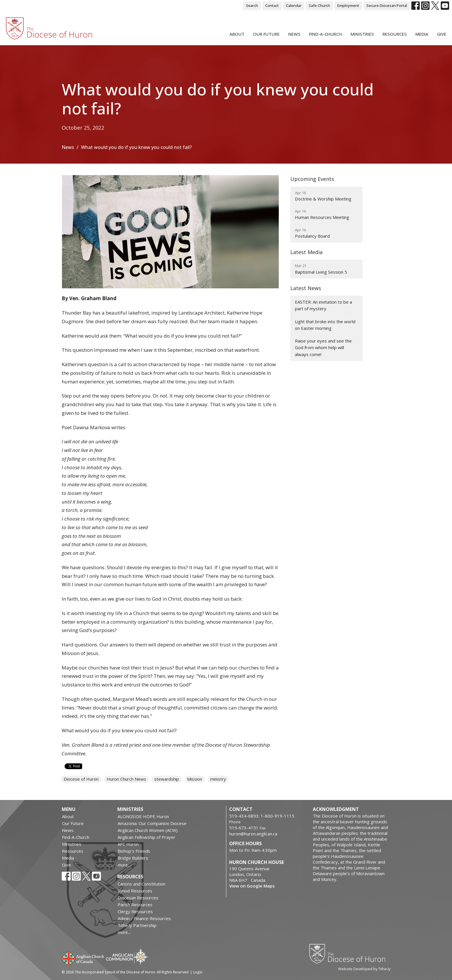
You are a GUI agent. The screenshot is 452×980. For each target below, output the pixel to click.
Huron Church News (126, 779)
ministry (218, 779)
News (294, 34)
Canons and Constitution (142, 884)
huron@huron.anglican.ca (253, 834)
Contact (272, 5)
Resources (395, 34)
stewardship (167, 779)
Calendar (294, 5)
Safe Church (319, 5)
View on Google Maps (252, 886)
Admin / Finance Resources (144, 918)
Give (442, 34)
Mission (195, 779)
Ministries (362, 34)
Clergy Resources (135, 911)
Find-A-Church (325, 34)
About (237, 34)
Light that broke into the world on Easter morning (325, 325)
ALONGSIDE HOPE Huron (143, 816)
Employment (348, 5)
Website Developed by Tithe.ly (364, 969)
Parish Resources (135, 905)
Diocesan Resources (138, 898)
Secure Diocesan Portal (387, 5)
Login (198, 972)
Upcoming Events (312, 179)
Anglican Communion (127, 957)
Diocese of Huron (81, 779)
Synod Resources (135, 891)
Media (422, 34)
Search (252, 5)
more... (124, 865)
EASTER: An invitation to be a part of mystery (323, 305)
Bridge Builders (133, 858)
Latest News (306, 288)
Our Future (266, 34)
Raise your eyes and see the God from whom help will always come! (323, 348)
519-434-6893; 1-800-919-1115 (262, 816)
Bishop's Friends (134, 851)
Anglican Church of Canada (83, 958)
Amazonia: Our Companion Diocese (152, 823)
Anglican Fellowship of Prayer (146, 837)
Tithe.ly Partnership (137, 925)
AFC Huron (128, 844)
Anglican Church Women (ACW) (148, 830)
